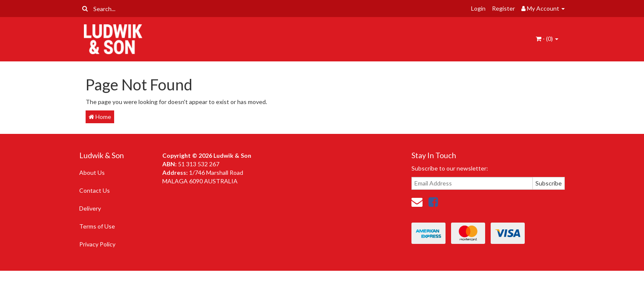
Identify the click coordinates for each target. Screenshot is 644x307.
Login (478, 8)
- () (547, 39)
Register (503, 8)
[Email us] (417, 202)
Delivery (90, 208)
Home (100, 117)
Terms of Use (97, 226)
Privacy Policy (97, 244)
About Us (92, 172)
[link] (433, 202)
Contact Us (95, 190)
